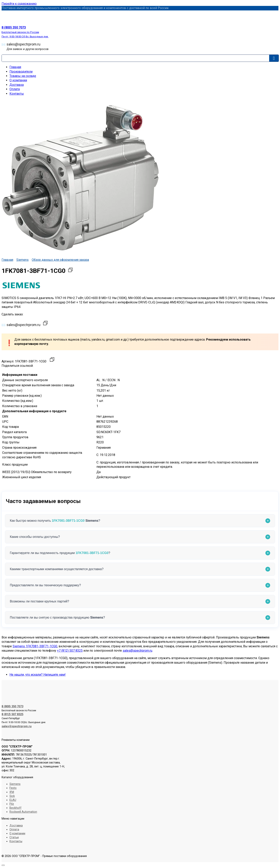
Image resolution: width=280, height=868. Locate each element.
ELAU (13, 800)
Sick (12, 796)
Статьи (14, 837)
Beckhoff (15, 808)
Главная (15, 67)
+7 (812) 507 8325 (70, 651)
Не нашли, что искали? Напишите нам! (38, 675)
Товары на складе (23, 76)
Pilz (12, 804)
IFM (12, 792)
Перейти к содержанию (19, 4)
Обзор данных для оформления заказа (60, 260)
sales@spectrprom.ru (28, 47)
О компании (18, 80)
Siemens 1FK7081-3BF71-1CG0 (35, 646)
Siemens (22, 260)
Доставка (17, 85)
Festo (13, 788)
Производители (21, 72)
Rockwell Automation (23, 812)
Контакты (17, 94)
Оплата (15, 89)
